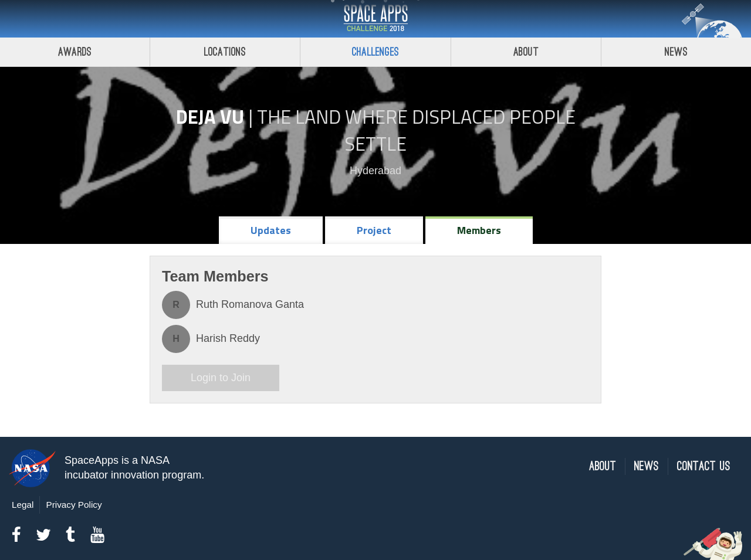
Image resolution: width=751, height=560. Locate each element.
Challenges (375, 52)
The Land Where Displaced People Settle (416, 130)
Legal (23, 505)
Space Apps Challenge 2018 (375, 19)
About (526, 52)
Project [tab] (374, 230)
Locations (225, 52)
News (647, 466)
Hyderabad (375, 171)
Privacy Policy (74, 505)
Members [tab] (479, 230)
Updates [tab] (271, 230)
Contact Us (704, 466)
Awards (75, 52)
